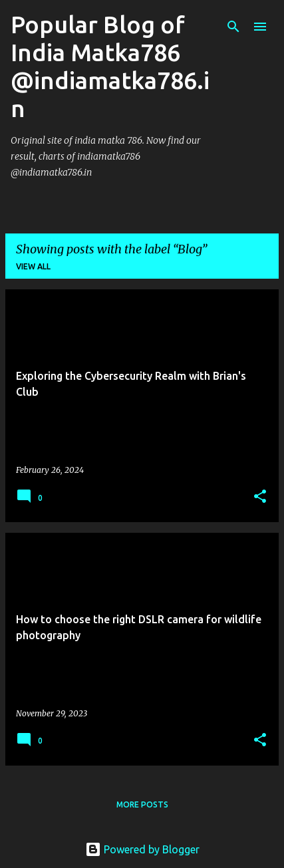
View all (33, 266)
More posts (142, 804)
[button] (260, 497)
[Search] (233, 27)
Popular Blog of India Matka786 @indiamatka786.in (110, 66)
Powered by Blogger (142, 849)
